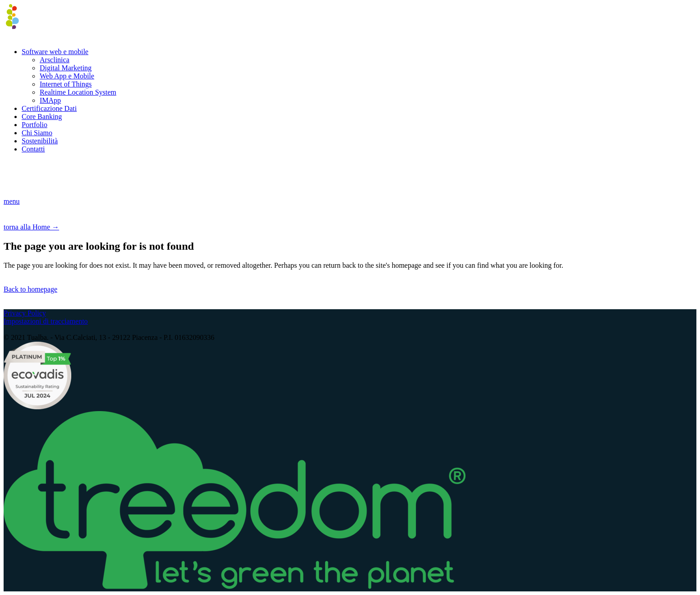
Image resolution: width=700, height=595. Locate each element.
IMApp (50, 100)
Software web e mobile (55, 52)
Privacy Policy (25, 313)
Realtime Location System (78, 92)
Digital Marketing (66, 68)
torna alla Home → (31, 227)
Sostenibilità (40, 141)
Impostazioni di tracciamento (46, 321)
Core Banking (42, 117)
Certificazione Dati (49, 108)
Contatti (33, 149)
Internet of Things (66, 84)
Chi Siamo (37, 133)
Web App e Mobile (67, 76)
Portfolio (35, 125)
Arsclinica (55, 60)
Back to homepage (30, 289)
